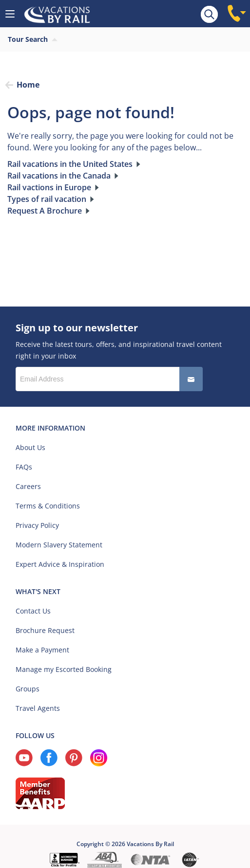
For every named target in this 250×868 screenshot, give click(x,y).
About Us (30, 447)
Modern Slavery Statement (59, 545)
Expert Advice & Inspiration (60, 564)
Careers (28, 486)
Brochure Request (45, 630)
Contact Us (33, 611)
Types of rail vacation (47, 199)
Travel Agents (38, 708)
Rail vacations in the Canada (59, 176)
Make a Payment (42, 650)
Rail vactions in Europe (49, 187)
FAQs (24, 467)
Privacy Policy (37, 525)
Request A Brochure (45, 211)
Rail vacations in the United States (70, 164)
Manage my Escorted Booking (64, 669)
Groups (28, 689)
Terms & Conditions (48, 506)
